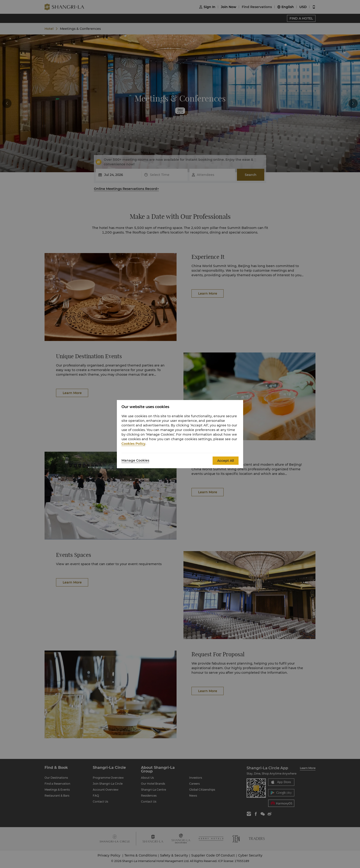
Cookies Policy (133, 444)
